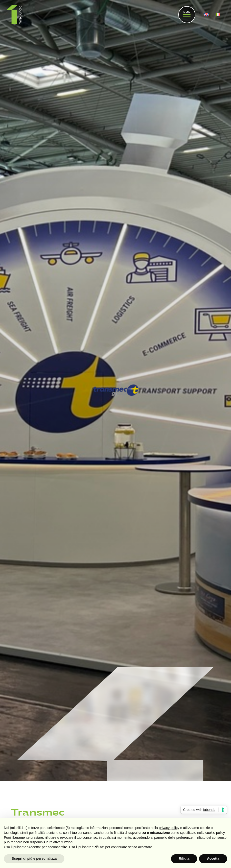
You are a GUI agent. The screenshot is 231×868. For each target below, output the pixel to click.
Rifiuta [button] (184, 858)
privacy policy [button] (169, 828)
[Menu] (187, 15)
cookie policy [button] (215, 833)
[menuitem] (207, 15)
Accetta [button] (213, 858)
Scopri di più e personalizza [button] (34, 858)
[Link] (14, 15)
